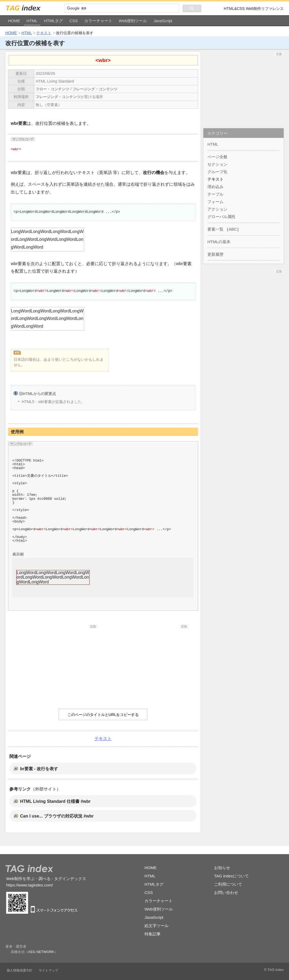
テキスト (44, 33)
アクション (217, 209)
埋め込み (215, 187)
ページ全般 (217, 157)
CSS (74, 21)
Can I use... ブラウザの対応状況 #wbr (57, 816)
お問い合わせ (226, 892)
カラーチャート (98, 21)
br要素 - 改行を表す (39, 769)
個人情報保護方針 (20, 970)
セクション (217, 164)
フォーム (215, 202)
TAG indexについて (231, 876)
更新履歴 (215, 254)
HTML (32, 21)
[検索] (122, 8)
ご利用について (228, 884)
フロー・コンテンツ (52, 89)
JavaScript (163, 21)
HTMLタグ (53, 21)
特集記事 (153, 934)
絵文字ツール (157, 926)
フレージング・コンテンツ (95, 89)
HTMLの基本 (219, 242)
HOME (14, 21)
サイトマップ (48, 970)
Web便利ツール (133, 21)
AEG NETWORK (41, 952)
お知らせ (222, 868)
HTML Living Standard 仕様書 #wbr (55, 801)
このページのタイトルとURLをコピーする (103, 715)
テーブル (215, 194)
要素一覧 (215, 229)
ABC (233, 229)
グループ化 (217, 172)
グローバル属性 (221, 217)
